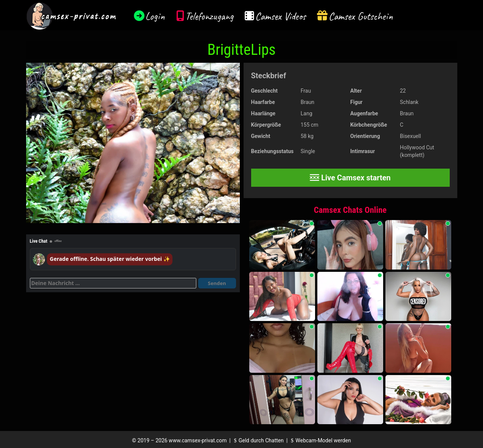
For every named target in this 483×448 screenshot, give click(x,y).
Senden (217, 283)
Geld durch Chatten (258, 440)
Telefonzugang (209, 16)
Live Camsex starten (350, 178)
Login (155, 16)
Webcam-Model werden (320, 440)
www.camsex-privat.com (198, 440)
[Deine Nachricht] (113, 283)
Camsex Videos (280, 16)
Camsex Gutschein (361, 16)
